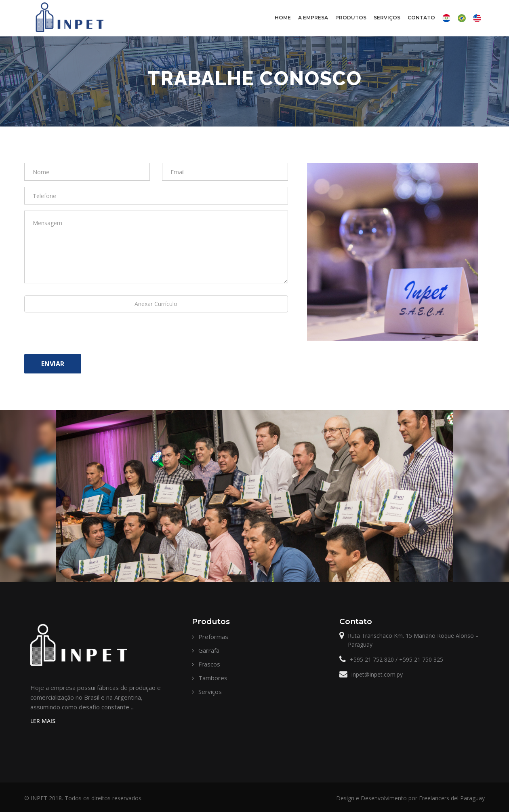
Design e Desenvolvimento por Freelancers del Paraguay (410, 798)
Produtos (351, 24)
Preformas (213, 637)
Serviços (387, 18)
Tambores (213, 678)
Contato (421, 24)
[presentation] (86, 336)
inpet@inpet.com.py (377, 674)
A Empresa (313, 24)
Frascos (209, 664)
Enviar (53, 364)
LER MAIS (43, 721)
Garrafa (209, 650)
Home (283, 18)
